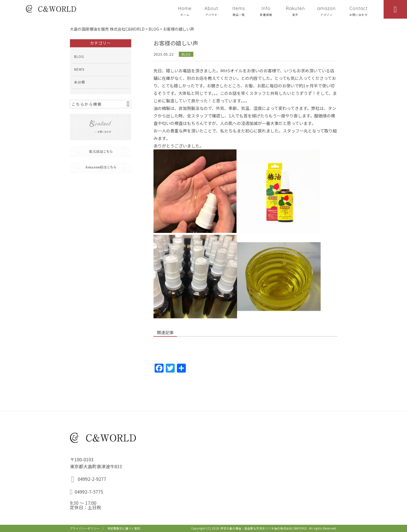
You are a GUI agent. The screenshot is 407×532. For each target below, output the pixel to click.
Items (239, 11)
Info (266, 11)
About (211, 11)
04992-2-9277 (92, 479)
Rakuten (295, 11)
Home (185, 11)
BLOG (186, 54)
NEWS (79, 69)
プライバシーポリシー (85, 528)
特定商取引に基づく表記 (124, 528)
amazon (326, 11)
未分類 (80, 82)
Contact (359, 11)
